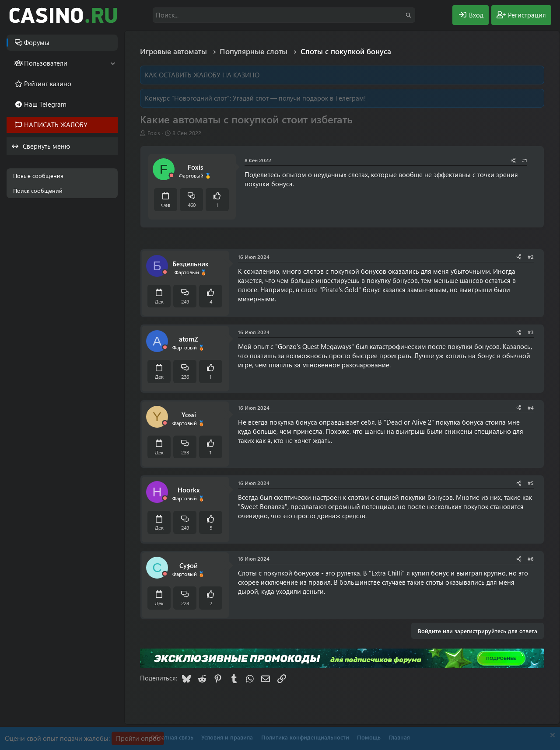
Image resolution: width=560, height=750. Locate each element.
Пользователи (46, 63)
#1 (525, 160)
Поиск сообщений (38, 190)
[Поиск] (284, 15)
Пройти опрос (138, 738)
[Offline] (171, 176)
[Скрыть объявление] (551, 736)
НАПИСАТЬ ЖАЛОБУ (56, 125)
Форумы (37, 42)
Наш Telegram (45, 104)
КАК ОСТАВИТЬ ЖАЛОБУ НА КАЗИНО (202, 75)
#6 (531, 558)
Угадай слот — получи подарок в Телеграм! (299, 98)
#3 (531, 332)
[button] (113, 63)
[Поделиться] (513, 160)
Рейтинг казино (48, 84)
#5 (531, 483)
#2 (531, 257)
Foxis (154, 133)
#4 (531, 408)
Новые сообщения (38, 176)
